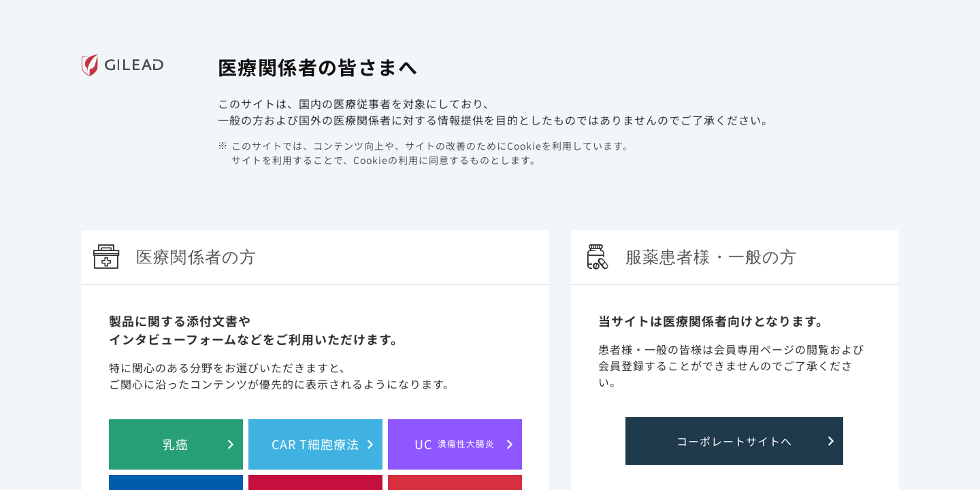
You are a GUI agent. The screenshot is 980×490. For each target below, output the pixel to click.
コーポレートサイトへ (734, 441)
